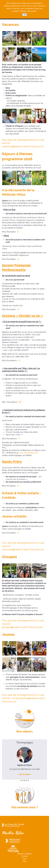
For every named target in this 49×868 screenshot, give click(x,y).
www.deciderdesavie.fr (29, 453)
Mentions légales (25, 854)
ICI (18, 232)
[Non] (46, 9)
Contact (25, 856)
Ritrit (25, 861)
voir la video (25, 774)
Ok (24, 14)
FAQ (24, 859)
